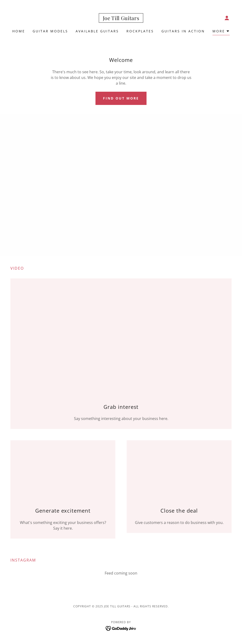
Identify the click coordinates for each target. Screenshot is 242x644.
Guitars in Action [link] (183, 31)
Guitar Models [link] (50, 31)
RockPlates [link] (140, 31)
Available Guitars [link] (97, 31)
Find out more (121, 98)
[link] (121, 19)
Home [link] (19, 31)
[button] (227, 18)
